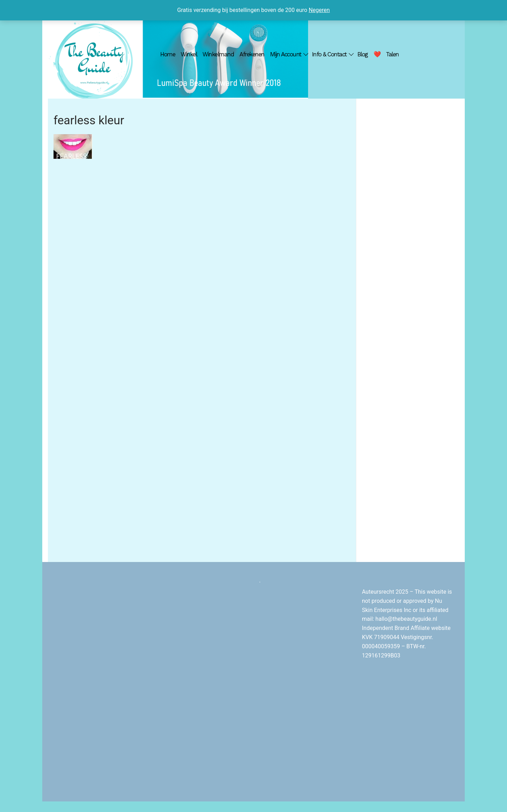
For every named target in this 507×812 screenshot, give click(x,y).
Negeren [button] (319, 10)
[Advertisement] (411, 219)
